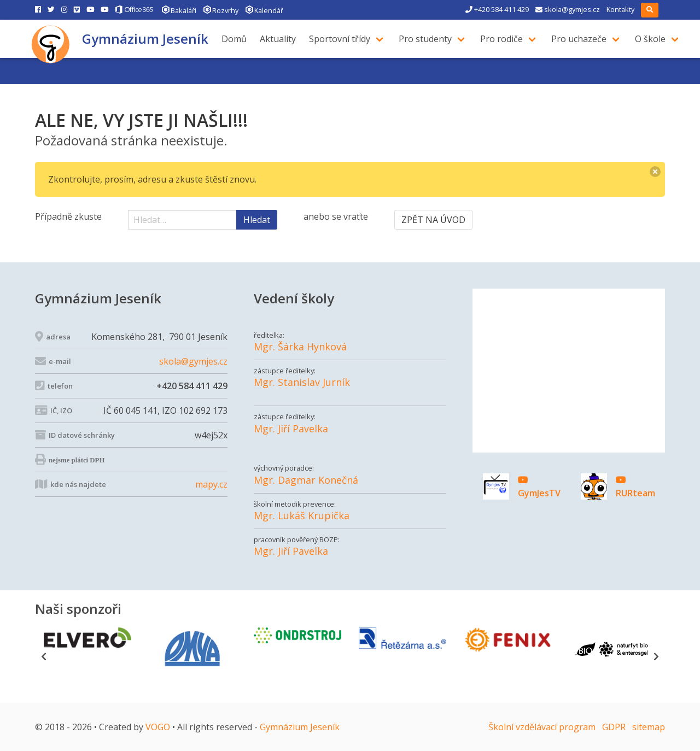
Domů (238, 39)
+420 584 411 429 (497, 9)
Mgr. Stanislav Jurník (302, 382)
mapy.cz (211, 484)
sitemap (649, 727)
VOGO (158, 727)
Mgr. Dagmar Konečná (306, 480)
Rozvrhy (221, 10)
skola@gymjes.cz (568, 9)
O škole (655, 39)
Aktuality (282, 39)
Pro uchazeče (583, 39)
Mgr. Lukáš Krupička (302, 516)
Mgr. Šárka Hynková (300, 347)
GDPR (614, 727)
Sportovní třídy (344, 39)
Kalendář (264, 10)
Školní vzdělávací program (542, 727)
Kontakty (620, 9)
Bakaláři (179, 10)
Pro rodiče (506, 39)
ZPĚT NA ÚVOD (433, 220)
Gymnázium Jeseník (145, 39)
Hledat (257, 220)
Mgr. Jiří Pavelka (291, 429)
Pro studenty (430, 39)
